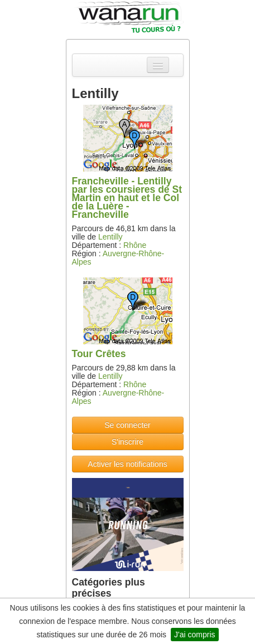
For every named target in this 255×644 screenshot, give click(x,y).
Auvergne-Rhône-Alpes (118, 258)
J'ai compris (194, 635)
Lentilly (110, 237)
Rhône (135, 245)
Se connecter (127, 425)
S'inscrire (127, 442)
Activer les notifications (127, 464)
